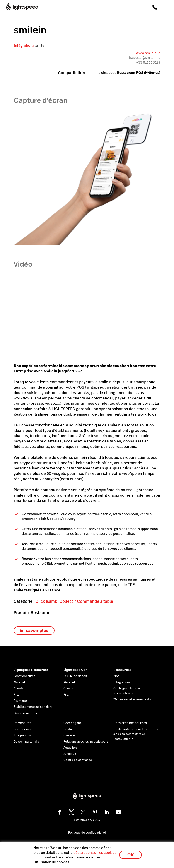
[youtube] (118, 811)
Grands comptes (25, 713)
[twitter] (71, 811)
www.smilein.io (148, 53)
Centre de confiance (78, 760)
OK (130, 855)
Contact (69, 729)
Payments (21, 701)
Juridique (70, 754)
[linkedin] (106, 811)
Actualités (70, 748)
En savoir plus (34, 630)
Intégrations (24, 46)
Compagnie (72, 723)
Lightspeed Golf (75, 670)
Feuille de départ (75, 676)
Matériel (19, 682)
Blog (116, 676)
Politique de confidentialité (87, 833)
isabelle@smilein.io (145, 58)
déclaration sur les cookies (95, 852)
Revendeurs (22, 729)
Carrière (69, 735)
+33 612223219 (148, 62)
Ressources (122, 670)
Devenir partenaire (27, 742)
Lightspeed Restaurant (31, 670)
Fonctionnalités (24, 676)
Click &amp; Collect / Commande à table (74, 601)
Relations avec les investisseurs (86, 742)
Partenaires (22, 723)
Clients (19, 689)
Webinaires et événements (132, 699)
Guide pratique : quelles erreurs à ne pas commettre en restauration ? (136, 734)
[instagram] (82, 811)
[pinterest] (94, 811)
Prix (16, 695)
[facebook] (59, 811)
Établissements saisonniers (33, 707)
